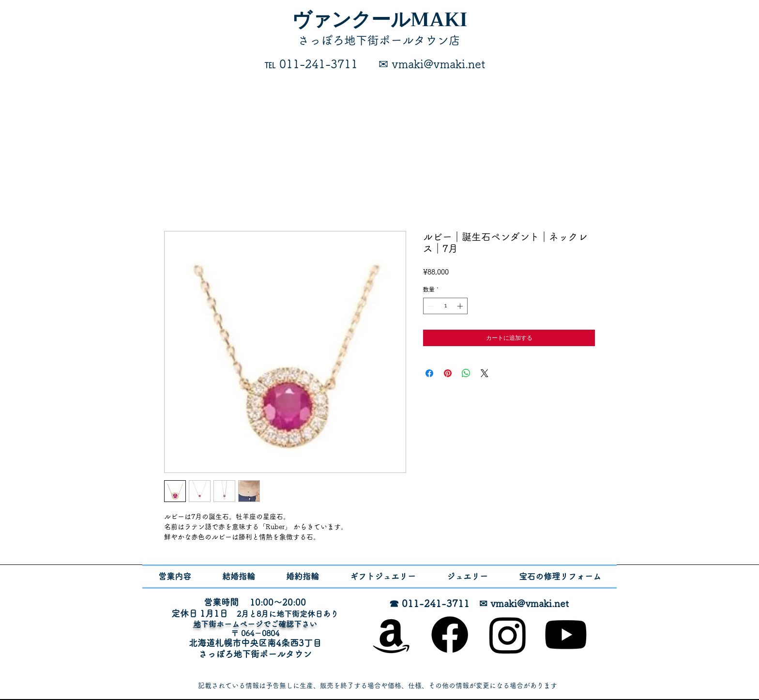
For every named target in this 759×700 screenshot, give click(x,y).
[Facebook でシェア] (429, 373)
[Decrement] (430, 306)
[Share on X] (485, 373)
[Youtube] (566, 635)
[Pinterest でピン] (448, 373)
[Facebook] (450, 635)
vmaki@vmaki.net (530, 603)
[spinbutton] (445, 306)
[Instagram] (508, 635)
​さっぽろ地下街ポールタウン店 (379, 40)
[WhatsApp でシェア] (466, 373)
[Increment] (461, 306)
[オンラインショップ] (392, 635)
